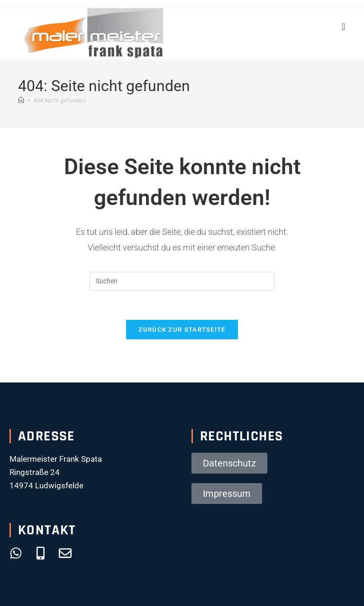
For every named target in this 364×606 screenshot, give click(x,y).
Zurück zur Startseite (182, 330)
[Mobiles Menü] (344, 27)
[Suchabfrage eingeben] (182, 281)
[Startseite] (21, 100)
